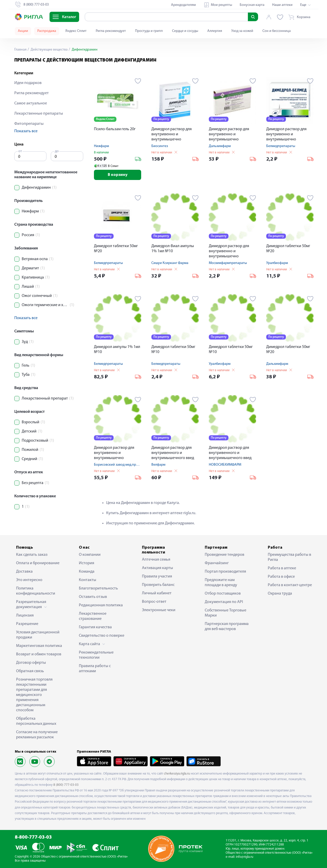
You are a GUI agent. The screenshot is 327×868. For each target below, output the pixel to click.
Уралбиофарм (277, 263)
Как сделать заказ (32, 555)
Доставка (24, 572)
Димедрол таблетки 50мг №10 (173, 349)
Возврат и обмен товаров (39, 654)
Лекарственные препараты (39, 114)
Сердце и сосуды (185, 31)
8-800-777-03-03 (33, 837)
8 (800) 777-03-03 (66, 785)
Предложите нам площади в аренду (221, 583)
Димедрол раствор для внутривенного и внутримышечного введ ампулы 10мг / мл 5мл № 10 (232, 453)
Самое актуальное (31, 103)
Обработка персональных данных (36, 721)
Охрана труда (280, 594)
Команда (87, 572)
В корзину (118, 175)
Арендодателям (183, 5)
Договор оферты (31, 663)
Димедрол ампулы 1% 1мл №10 (117, 349)
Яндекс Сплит (76, 31)
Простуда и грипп (149, 31)
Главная (20, 50)
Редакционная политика (101, 605)
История (87, 563)
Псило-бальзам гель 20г (115, 129)
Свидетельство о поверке (102, 636)
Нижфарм (101, 146)
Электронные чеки (159, 610)
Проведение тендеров (225, 555)
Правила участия (157, 576)
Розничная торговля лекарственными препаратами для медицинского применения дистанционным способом (34, 695)
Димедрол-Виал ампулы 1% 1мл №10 (173, 249)
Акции (23, 31)
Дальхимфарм (220, 146)
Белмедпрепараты (281, 146)
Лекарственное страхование (93, 616)
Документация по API (224, 602)
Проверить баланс (158, 585)
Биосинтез (160, 146)
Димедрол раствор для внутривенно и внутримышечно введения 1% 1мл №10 (172, 135)
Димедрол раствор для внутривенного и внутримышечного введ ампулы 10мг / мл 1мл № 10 (175, 453)
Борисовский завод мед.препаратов (122, 465)
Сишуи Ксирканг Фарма (170, 263)
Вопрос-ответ (154, 602)
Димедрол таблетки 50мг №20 (116, 249)
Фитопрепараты (29, 124)
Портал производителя (225, 572)
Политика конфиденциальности (36, 591)
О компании (90, 555)
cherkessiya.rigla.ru (177, 774)
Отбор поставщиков (223, 594)
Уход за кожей (242, 31)
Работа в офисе (281, 577)
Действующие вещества (49, 50)
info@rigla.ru (245, 857)
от (20, 151)
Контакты (88, 580)
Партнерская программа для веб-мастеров (227, 626)
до (57, 151)
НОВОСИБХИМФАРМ (225, 465)
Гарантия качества (95, 627)
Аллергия (215, 31)
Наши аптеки (282, 5)
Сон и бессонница (277, 31)
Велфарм (158, 465)
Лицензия (25, 616)
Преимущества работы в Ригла (289, 557)
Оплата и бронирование (38, 563)
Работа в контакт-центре (290, 585)
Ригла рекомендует (111, 31)
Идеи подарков (28, 83)
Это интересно (29, 580)
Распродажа (47, 31)
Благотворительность (98, 588)
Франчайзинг (217, 563)
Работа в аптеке (282, 568)
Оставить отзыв (93, 597)
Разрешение (27, 624)
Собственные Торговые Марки (226, 613)
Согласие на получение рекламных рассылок (37, 735)
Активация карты (158, 568)
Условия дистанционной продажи (38, 635)
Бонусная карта (252, 5)
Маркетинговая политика (39, 646)
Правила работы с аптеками (95, 669)
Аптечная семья (156, 560)
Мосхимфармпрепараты (228, 263)
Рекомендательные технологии (96, 655)
